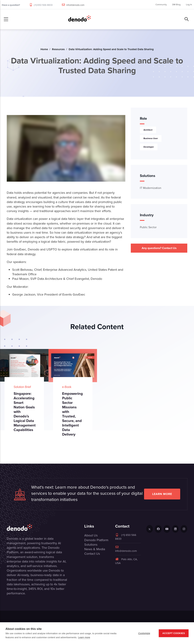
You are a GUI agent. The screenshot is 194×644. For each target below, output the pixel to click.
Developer (149, 147)
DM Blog (176, 5)
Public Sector (148, 227)
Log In (189, 5)
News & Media (95, 549)
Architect (148, 130)
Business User (151, 138)
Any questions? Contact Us (159, 248)
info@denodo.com (75, 5)
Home (44, 49)
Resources (58, 49)
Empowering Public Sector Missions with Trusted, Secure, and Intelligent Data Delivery (72, 414)
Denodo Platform (96, 540)
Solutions (91, 545)
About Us (91, 535)
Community (161, 5)
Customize (144, 633)
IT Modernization (151, 188)
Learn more (162, 494)
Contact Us (92, 554)
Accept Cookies (174, 633)
